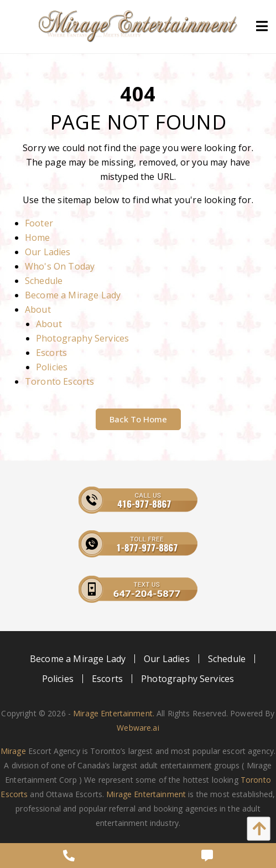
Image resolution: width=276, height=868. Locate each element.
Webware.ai (138, 728)
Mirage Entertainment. (114, 713)
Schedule (44, 281)
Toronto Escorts (59, 381)
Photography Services (82, 338)
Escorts (51, 353)
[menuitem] (78, 659)
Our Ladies (48, 252)
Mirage (13, 751)
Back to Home (138, 419)
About (38, 309)
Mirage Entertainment (146, 794)
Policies (52, 367)
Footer (39, 223)
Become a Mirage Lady (73, 295)
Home (38, 237)
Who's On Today (60, 266)
